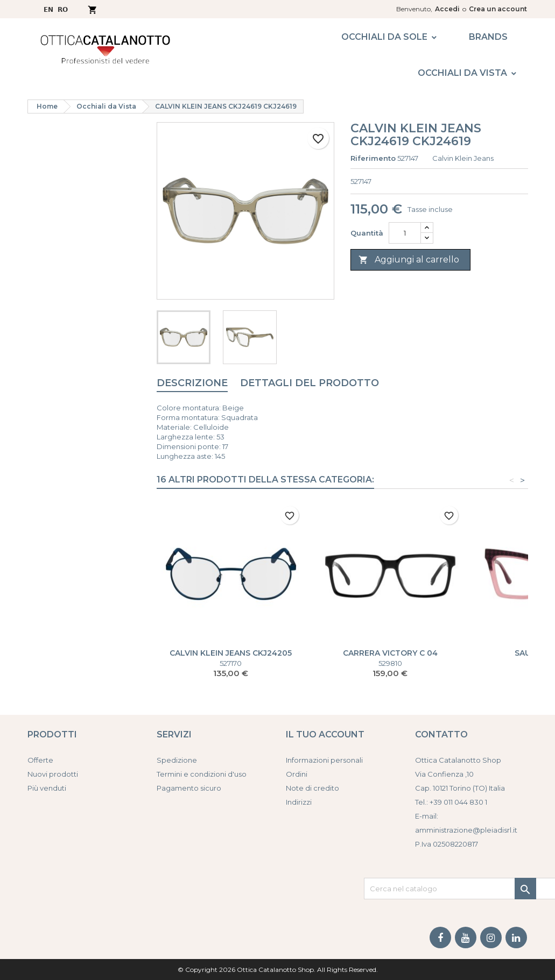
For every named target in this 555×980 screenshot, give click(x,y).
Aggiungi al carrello (409, 260)
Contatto (441, 734)
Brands (488, 37)
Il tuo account (325, 734)
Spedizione (177, 760)
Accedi (447, 9)
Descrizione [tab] (192, 383)
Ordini (297, 774)
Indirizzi (299, 802)
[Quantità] (405, 233)
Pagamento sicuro (189, 788)
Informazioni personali (324, 760)
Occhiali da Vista (462, 73)
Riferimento (373, 158)
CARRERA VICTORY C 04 (390, 653)
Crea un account (498, 9)
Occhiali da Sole (384, 37)
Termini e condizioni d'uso (202, 774)
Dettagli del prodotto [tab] (310, 383)
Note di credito (312, 788)
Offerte (40, 760)
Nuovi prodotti (53, 774)
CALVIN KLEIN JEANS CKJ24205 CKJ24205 (231, 657)
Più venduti (47, 788)
